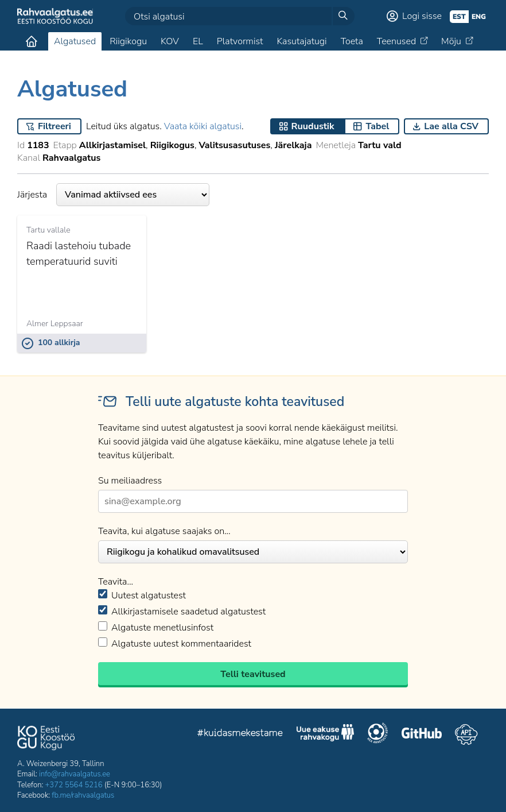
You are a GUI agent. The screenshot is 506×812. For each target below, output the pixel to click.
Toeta (352, 41)
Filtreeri (55, 126)
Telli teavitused (253, 674)
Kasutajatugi (301, 41)
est (459, 17)
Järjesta (113, 195)
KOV (170, 41)
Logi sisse (422, 16)
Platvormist (240, 41)
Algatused (75, 41)
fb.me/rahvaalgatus (83, 795)
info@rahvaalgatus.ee (75, 774)
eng (479, 17)
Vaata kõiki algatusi (203, 126)
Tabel (377, 126)
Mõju (451, 41)
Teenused (396, 41)
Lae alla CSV (451, 126)
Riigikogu (128, 41)
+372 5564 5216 (74, 785)
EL (198, 41)
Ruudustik (313, 126)
